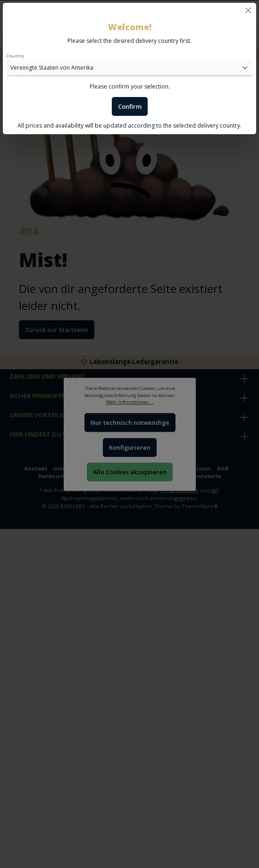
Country (15, 56)
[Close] (248, 10)
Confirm (130, 106)
